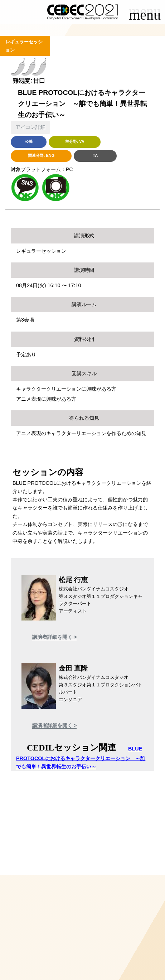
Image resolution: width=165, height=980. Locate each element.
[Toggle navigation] (145, 17)
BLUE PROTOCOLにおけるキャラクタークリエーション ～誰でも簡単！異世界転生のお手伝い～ (81, 758)
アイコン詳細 (30, 127)
